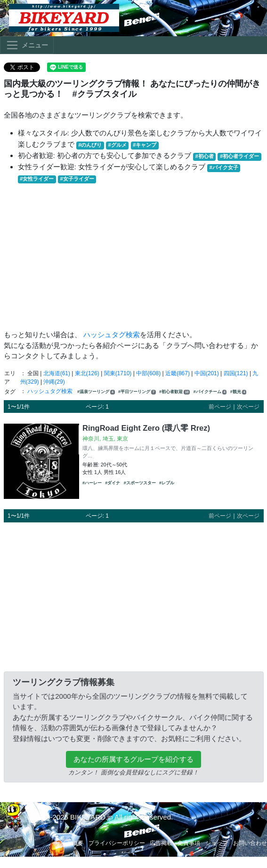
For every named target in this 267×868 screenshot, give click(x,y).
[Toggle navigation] (27, 45)
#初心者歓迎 (174, 392)
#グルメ (117, 145)
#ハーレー (92, 483)
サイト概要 (69, 843)
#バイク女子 (224, 167)
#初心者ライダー (239, 156)
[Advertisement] (134, 257)
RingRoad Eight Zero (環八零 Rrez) (146, 428)
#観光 (239, 392)
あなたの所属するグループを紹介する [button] (133, 759)
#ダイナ (113, 483)
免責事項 (189, 843)
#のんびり (90, 145)
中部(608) (148, 373)
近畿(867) (178, 373)
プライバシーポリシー (117, 843)
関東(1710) (118, 373)
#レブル (167, 483)
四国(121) (236, 373)
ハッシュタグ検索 (112, 335)
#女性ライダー (37, 179)
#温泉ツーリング (96, 392)
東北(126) (87, 373)
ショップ (217, 843)
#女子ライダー (77, 179)
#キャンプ (145, 145)
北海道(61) (57, 373)
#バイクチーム (210, 392)
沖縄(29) (54, 382)
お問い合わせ (250, 843)
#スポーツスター (140, 483)
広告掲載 (161, 843)
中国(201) (207, 373)
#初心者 (205, 156)
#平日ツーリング (137, 392)
